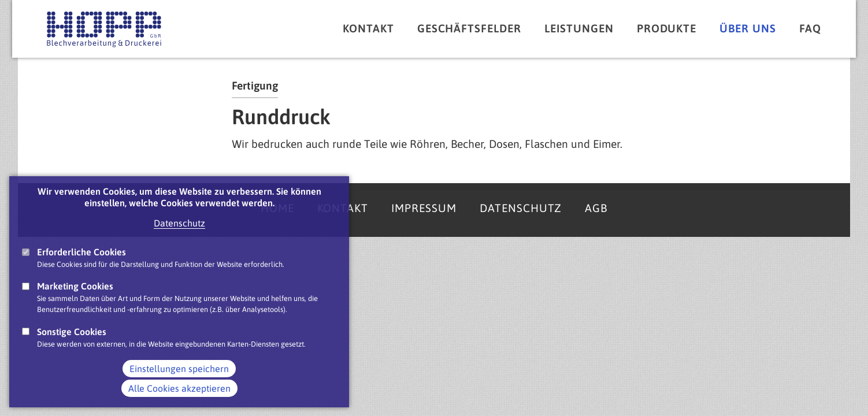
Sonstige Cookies (72, 343)
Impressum (424, 208)
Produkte (667, 28)
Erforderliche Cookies (81, 263)
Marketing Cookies (75, 298)
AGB (596, 208)
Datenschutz (179, 235)
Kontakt (368, 28)
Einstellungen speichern (179, 380)
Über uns (748, 28)
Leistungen (579, 28)
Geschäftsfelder (469, 28)
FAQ (810, 28)
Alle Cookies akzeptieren (179, 400)
